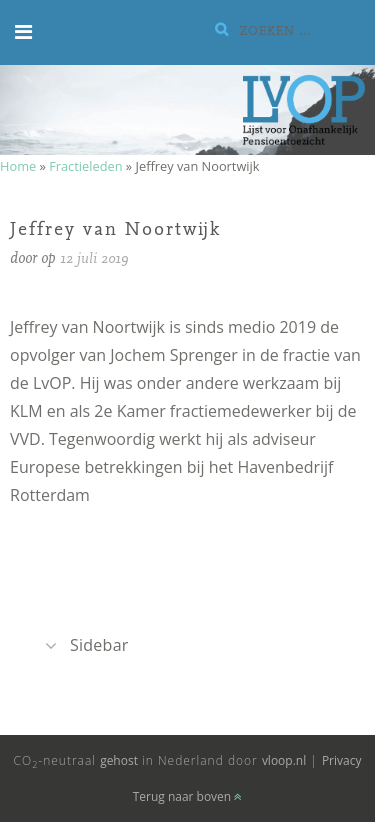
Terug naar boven (188, 796)
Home (18, 166)
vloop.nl (284, 760)
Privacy (342, 760)
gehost (119, 760)
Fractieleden (85, 166)
